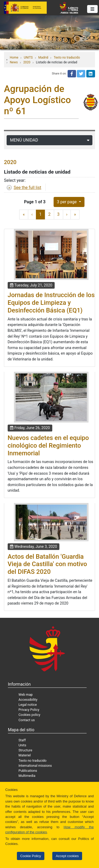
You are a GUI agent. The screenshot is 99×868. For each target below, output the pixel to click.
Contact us (27, 720)
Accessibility (28, 700)
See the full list (27, 188)
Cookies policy (29, 715)
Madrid (43, 58)
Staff (22, 740)
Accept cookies (67, 856)
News (14, 62)
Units (22, 745)
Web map (26, 695)
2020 (27, 62)
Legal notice (28, 705)
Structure (25, 750)
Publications (28, 771)
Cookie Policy (31, 856)
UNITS (28, 58)
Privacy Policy (29, 710)
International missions (35, 766)
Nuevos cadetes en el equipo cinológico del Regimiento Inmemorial (48, 446)
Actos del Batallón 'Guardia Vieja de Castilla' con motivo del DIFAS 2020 (47, 564)
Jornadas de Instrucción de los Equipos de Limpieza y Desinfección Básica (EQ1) (51, 303)
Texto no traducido (67, 58)
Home (14, 58)
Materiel (25, 755)
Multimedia (27, 776)
